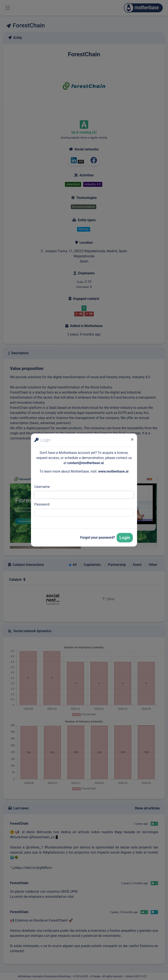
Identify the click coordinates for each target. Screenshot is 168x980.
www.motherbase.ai (113, 471)
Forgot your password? (98, 537)
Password (42, 504)
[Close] (132, 439)
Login (125, 538)
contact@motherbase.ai (85, 463)
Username (42, 487)
